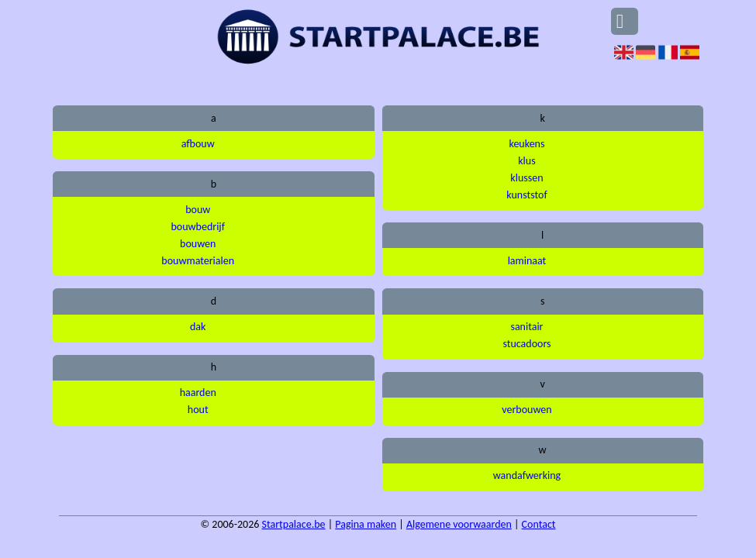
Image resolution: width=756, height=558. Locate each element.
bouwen (198, 244)
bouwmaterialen (198, 261)
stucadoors (526, 344)
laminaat (527, 261)
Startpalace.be (294, 524)
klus (526, 161)
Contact (539, 524)
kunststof (526, 195)
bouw (198, 210)
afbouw (198, 144)
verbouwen (526, 410)
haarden (198, 393)
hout (198, 410)
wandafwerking (527, 475)
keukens (526, 144)
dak (198, 327)
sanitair (526, 327)
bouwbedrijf (198, 227)
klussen (526, 178)
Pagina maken (366, 524)
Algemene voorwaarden (459, 524)
